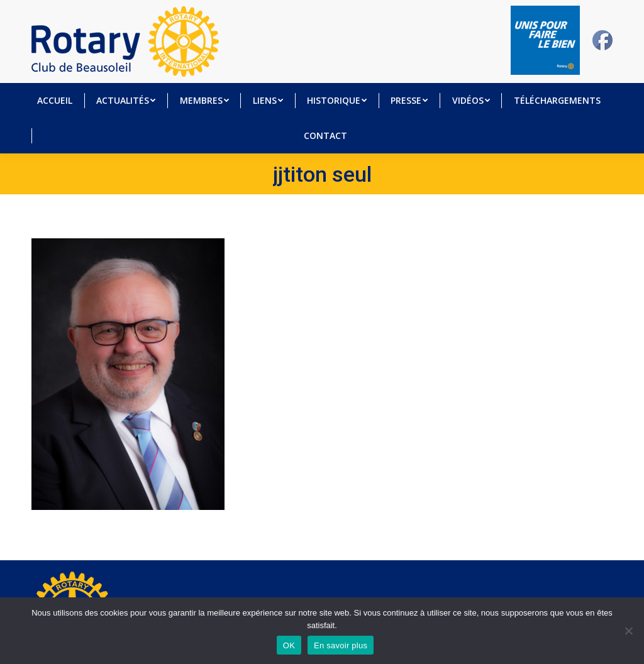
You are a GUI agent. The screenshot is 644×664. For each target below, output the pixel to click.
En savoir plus (341, 645)
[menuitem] (55, 101)
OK (289, 645)
